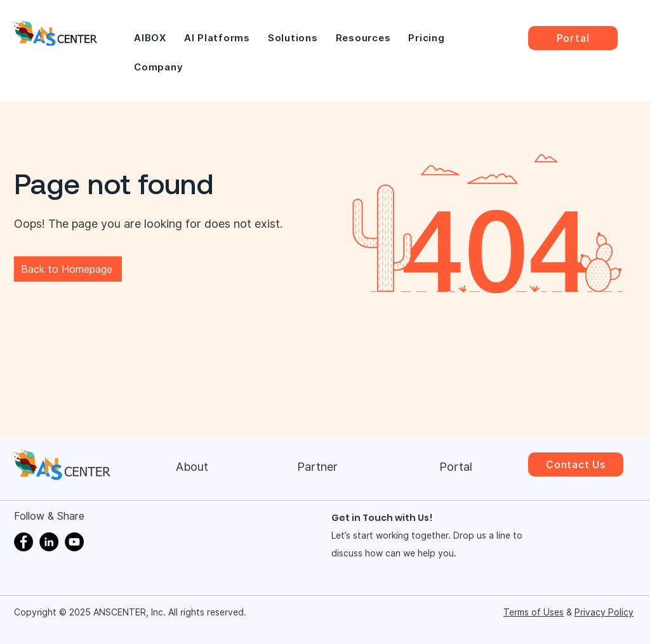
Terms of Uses (534, 612)
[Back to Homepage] (68, 269)
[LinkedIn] (49, 542)
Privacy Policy (604, 612)
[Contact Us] (576, 464)
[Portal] (573, 38)
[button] (217, 38)
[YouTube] (74, 542)
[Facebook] (23, 542)
